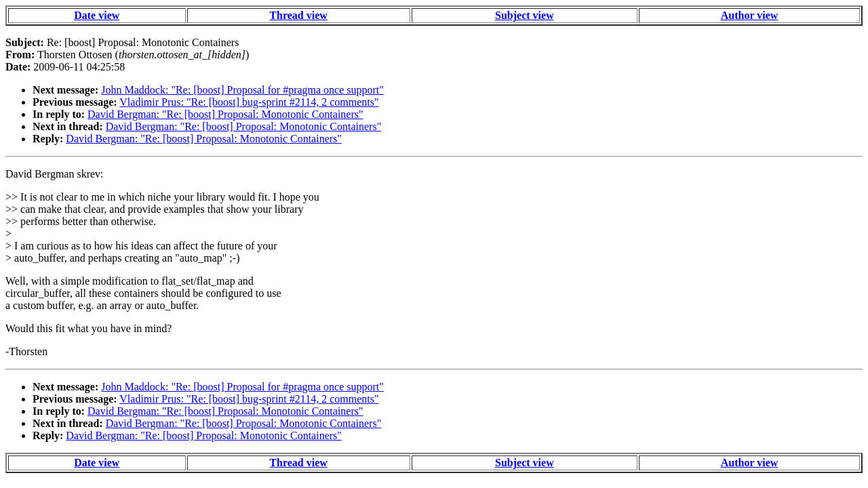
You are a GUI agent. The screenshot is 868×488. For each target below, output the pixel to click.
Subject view (525, 15)
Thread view (298, 15)
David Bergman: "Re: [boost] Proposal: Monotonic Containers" (225, 114)
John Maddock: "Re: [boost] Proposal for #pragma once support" (242, 90)
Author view (750, 15)
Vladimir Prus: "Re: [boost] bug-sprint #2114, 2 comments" (249, 102)
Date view (97, 15)
